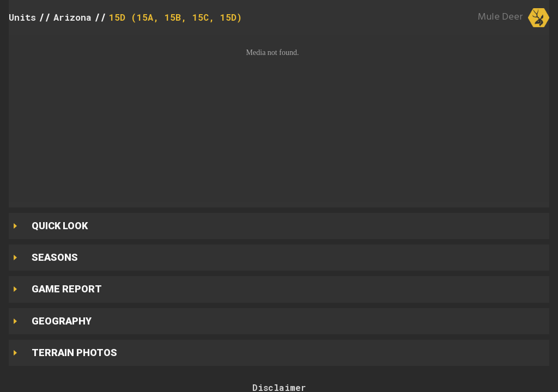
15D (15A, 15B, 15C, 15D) (175, 17)
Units (22, 17)
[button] (279, 118)
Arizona (72, 17)
